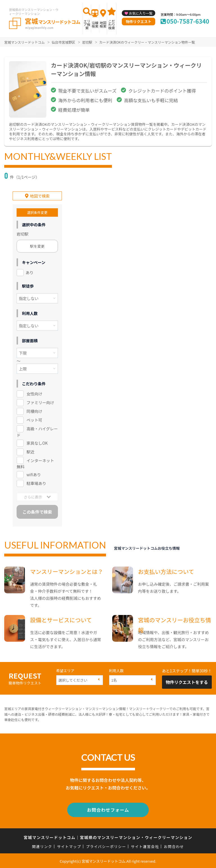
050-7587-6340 (188, 21)
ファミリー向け (40, 402)
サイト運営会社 (145, 846)
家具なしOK (37, 443)
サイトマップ (69, 846)
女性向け (34, 394)
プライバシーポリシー (106, 846)
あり (30, 272)
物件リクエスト (139, 22)
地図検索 (103, 24)
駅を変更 (37, 246)
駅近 (30, 451)
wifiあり (34, 475)
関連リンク (42, 846)
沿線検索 (95, 24)
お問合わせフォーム (108, 809)
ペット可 (34, 420)
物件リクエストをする (187, 682)
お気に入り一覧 (141, 13)
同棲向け (34, 411)
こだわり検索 (112, 24)
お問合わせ (174, 846)
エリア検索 (87, 24)
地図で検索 (40, 196)
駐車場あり (36, 483)
